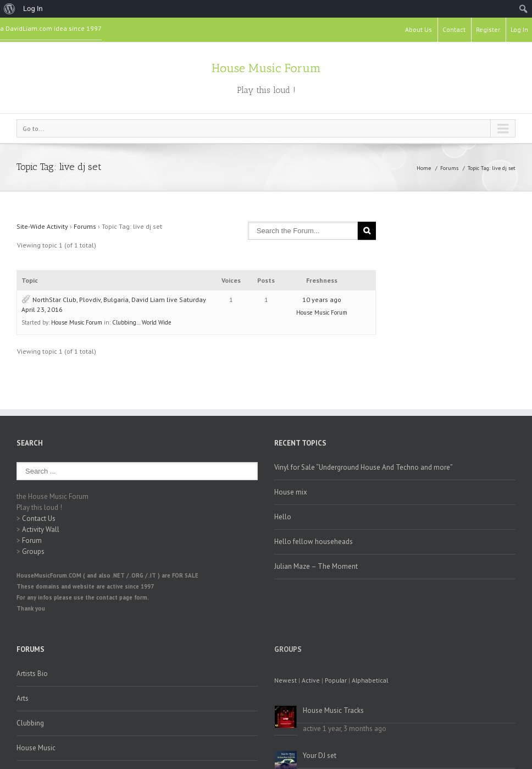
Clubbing (30, 723)
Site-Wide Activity (42, 226)
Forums (449, 168)
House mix (291, 492)
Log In (519, 29)
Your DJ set (320, 756)
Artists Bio (32, 674)
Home (424, 168)
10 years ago (322, 300)
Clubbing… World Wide (142, 322)
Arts (23, 698)
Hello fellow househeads (314, 542)
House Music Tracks (333, 710)
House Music (36, 748)
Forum (32, 540)
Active (311, 680)
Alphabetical (370, 680)
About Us (419, 29)
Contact (454, 29)
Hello (283, 517)
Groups (33, 551)
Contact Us (39, 518)
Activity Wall (41, 529)
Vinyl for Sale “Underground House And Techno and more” (364, 467)
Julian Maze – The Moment (316, 566)
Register (488, 29)
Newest (286, 680)
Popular (336, 680)
